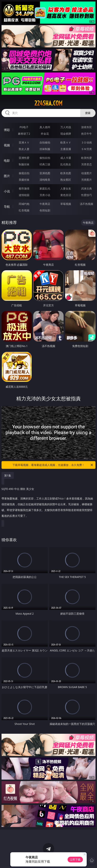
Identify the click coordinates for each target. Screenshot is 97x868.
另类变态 (86, 164)
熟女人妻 (24, 149)
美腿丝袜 (24, 180)
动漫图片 (86, 173)
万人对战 (66, 127)
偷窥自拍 (24, 173)
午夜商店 (45, 204)
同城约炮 (24, 204)
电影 (7, 161)
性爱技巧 (86, 195)
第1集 (8, 475)
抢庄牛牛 (86, 134)
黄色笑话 (66, 195)
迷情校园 (24, 195)
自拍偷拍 (45, 142)
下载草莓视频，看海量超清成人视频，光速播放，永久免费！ (53, 465)
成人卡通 (66, 158)
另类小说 (45, 195)
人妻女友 (66, 188)
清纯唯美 (45, 180)
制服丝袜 (24, 164)
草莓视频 (66, 204)
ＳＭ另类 (86, 149)
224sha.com (48, 103)
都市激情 (24, 188)
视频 (7, 145)
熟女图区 (66, 180)
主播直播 (66, 149)
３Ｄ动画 (86, 142)
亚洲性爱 (24, 158)
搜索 (88, 113)
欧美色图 (66, 173)
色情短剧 (45, 210)
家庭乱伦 (45, 188)
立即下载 (75, 859)
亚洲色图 (45, 173)
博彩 (7, 130)
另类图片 (86, 180)
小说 (7, 191)
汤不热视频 (86, 204)
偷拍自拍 (45, 158)
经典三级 (45, 164)
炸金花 (45, 134)
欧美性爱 (86, 158)
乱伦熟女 (66, 164)
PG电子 (24, 127)
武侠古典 (86, 188)
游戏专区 (86, 127)
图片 (7, 176)
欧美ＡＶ (66, 142)
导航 (7, 207)
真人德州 (45, 127)
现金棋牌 (66, 134)
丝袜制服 (45, 149)
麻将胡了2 (24, 134)
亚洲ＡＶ (24, 142)
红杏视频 (24, 210)
